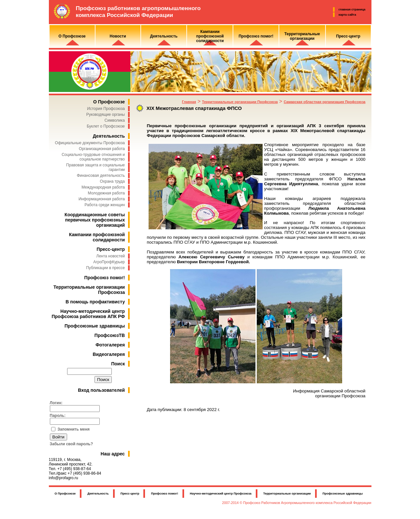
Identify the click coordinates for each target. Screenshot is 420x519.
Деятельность (109, 136)
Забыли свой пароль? (72, 444)
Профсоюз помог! (105, 278)
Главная (189, 102)
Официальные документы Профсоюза (90, 143)
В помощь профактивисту (95, 302)
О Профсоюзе (109, 102)
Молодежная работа (106, 193)
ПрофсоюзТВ (110, 335)
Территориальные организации (287, 494)
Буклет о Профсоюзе (106, 126)
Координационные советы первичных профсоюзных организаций (95, 220)
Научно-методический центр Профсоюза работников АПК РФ (88, 314)
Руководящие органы (106, 114)
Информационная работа (102, 199)
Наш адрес (113, 454)
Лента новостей (111, 256)
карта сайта (347, 15)
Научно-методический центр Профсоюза (221, 494)
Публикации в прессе (105, 268)
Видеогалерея (109, 354)
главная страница (352, 9)
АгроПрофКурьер (109, 262)
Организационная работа (102, 149)
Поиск (118, 364)
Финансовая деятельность (101, 176)
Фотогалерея (110, 345)
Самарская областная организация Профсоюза (325, 102)
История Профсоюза (106, 109)
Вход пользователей (101, 390)
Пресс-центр (111, 249)
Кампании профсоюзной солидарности (97, 237)
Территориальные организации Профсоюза (240, 102)
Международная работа (103, 187)
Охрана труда (113, 181)
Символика (115, 120)
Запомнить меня (74, 429)
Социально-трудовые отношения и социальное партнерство (93, 157)
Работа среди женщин (105, 205)
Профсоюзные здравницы (95, 326)
